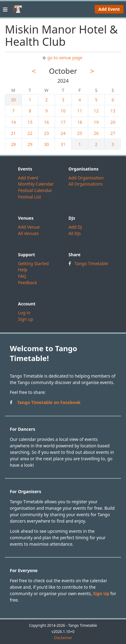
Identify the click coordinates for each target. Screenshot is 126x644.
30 (14, 100)
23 (46, 133)
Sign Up (101, 593)
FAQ (22, 276)
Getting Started (33, 263)
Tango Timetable (91, 263)
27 (113, 133)
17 (63, 122)
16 (46, 122)
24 (63, 133)
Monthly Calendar (36, 184)
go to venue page (62, 58)
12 (96, 111)
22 (30, 133)
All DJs (75, 233)
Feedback (28, 283)
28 (14, 144)
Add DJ (75, 227)
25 (80, 133)
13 (113, 111)
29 (30, 144)
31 (63, 144)
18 (80, 122)
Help (23, 270)
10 (63, 111)
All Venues (28, 233)
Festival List (30, 197)
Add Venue (29, 227)
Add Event (109, 9)
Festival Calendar (35, 190)
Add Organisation (86, 178)
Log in (24, 313)
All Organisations (86, 184)
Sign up (26, 319)
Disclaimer (63, 638)
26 (96, 133)
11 (80, 111)
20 (113, 122)
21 (14, 133)
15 (30, 122)
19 (96, 122)
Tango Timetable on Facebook (49, 402)
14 (14, 122)
